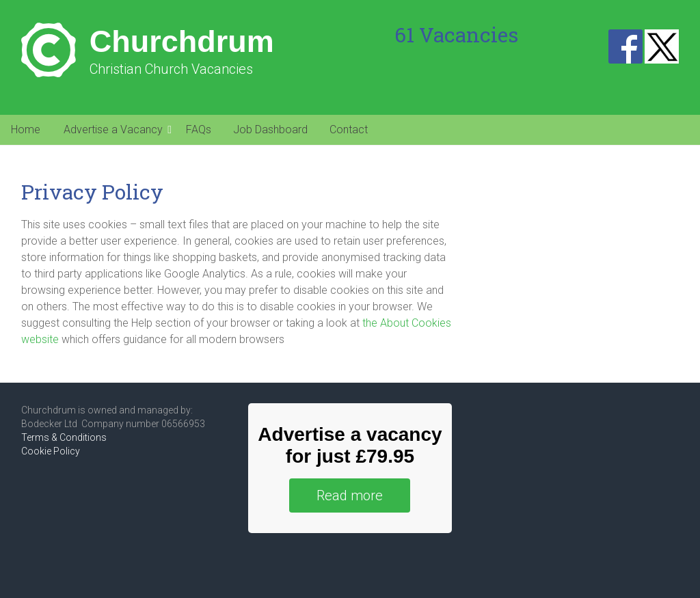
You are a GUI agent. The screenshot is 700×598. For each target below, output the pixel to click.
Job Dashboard (270, 130)
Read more (350, 495)
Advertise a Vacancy (113, 130)
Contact (349, 130)
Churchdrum (182, 41)
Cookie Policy (51, 451)
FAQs (199, 130)
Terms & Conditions (64, 437)
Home (26, 130)
